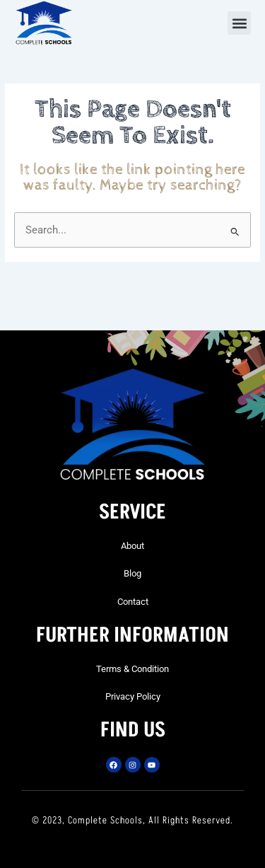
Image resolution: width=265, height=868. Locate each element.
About (132, 546)
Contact (133, 602)
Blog (132, 573)
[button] (239, 23)
